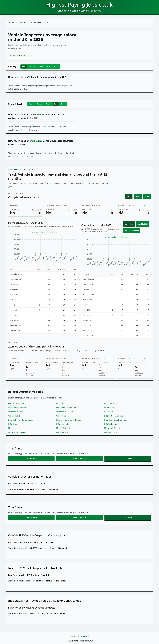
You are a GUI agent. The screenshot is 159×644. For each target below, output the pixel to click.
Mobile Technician (64, 428)
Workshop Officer (112, 404)
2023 (147, 196)
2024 (138, 196)
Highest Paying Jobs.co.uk (79, 5)
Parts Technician (111, 432)
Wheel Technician (64, 404)
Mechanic (12, 428)
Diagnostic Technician (114, 416)
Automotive (24, 23)
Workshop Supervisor (17, 408)
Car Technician (62, 416)
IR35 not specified (132, 230)
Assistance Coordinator (66, 408)
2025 (129, 196)
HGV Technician (111, 424)
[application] (43, 247)
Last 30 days (31, 459)
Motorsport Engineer (17, 432)
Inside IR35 (129, 224)
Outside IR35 (143, 224)
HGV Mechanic (62, 424)
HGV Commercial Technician (116, 420)
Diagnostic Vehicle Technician (21, 420)
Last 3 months (79, 459)
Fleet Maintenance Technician (69, 420)
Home (12, 23)
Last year (128, 459)
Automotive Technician (66, 412)
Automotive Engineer (17, 412)
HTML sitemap (83, 636)
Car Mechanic (14, 416)
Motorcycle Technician (114, 428)
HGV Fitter (13, 424)
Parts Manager (63, 432)
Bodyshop (109, 412)
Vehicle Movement (16, 404)
